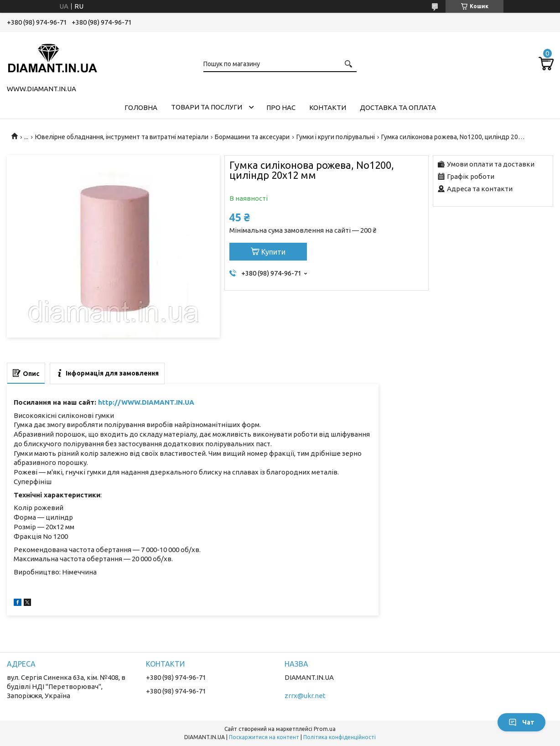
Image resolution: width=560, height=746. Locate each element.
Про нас (281, 107)
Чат (521, 722)
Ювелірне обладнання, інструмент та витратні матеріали (122, 137)
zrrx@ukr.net (305, 696)
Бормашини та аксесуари (252, 137)
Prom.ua (325, 729)
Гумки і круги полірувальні (336, 137)
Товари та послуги (207, 107)
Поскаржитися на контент (264, 737)
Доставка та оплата (398, 107)
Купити (273, 252)
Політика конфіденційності (340, 737)
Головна (141, 107)
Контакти (328, 107)
